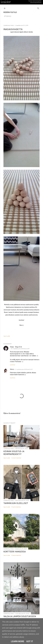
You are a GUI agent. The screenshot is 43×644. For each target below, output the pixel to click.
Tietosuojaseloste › (36, 3)
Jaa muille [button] (7, 336)
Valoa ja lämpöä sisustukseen (20, 616)
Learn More (18, 641)
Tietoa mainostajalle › (35, 1)
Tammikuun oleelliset (16, 503)
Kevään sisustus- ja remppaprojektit (14, 453)
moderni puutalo (10, 12)
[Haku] (38, 8)
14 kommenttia (16, 458)
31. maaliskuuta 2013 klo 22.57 (20, 349)
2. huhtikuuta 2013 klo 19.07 (24, 369)
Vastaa (13, 365)
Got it (30, 641)
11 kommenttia (16, 507)
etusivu (8, 16)
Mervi (12, 369)
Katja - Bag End (16, 347)
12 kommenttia (16, 555)
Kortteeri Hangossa (15, 552)
